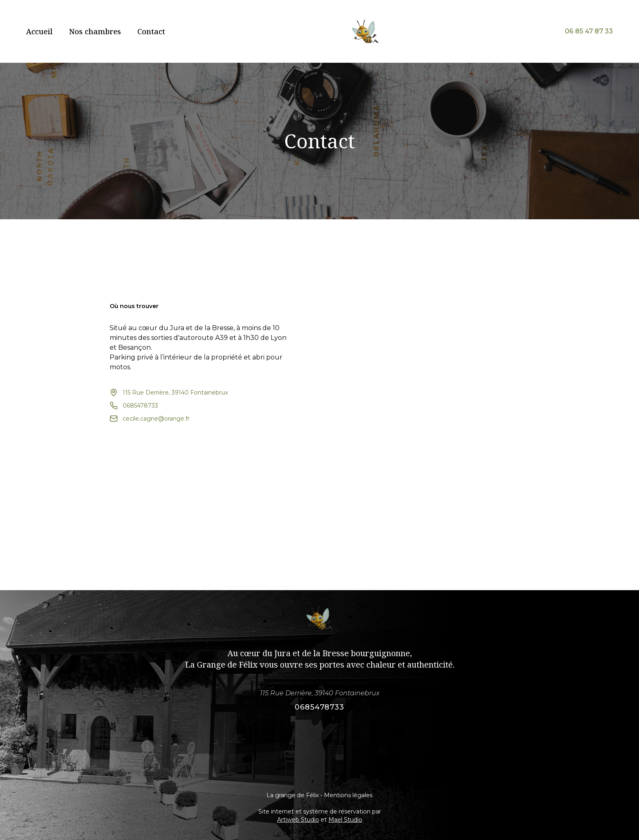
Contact (151, 31)
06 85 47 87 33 (589, 31)
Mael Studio (345, 820)
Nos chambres (95, 31)
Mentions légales (348, 795)
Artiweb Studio (298, 820)
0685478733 (319, 707)
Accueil (39, 31)
